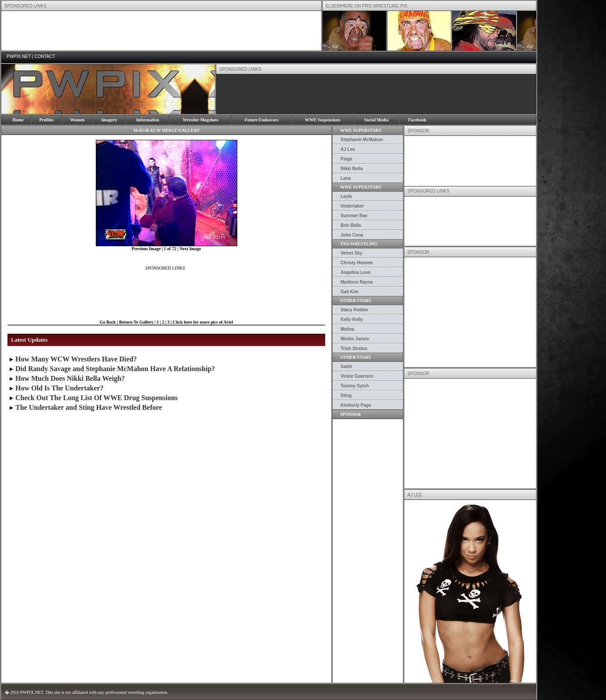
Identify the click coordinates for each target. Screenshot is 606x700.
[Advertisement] (161, 31)
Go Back (108, 322)
